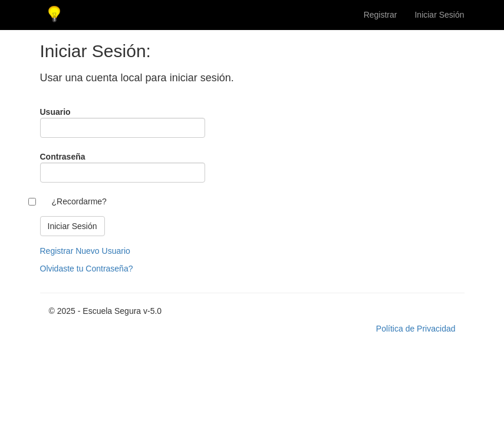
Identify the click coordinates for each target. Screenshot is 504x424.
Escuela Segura (55, 15)
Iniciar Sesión (439, 15)
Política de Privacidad (416, 329)
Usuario (55, 112)
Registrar (381, 15)
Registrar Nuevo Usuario (85, 251)
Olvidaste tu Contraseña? (87, 269)
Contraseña (63, 157)
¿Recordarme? (79, 201)
